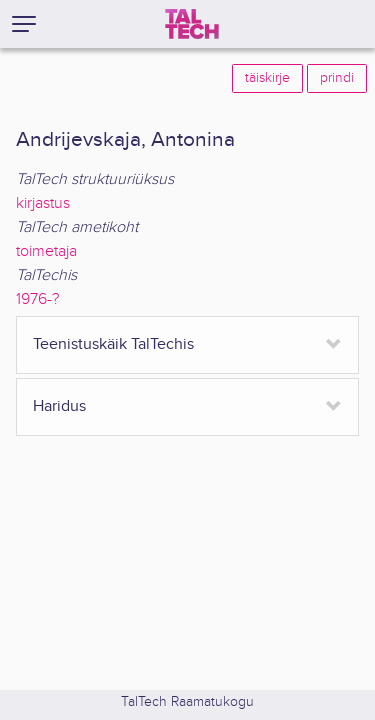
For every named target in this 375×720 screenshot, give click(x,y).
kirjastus (43, 203)
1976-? (37, 299)
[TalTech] (192, 24)
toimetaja (46, 251)
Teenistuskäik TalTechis (113, 344)
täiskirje (267, 78)
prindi (337, 78)
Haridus (59, 406)
